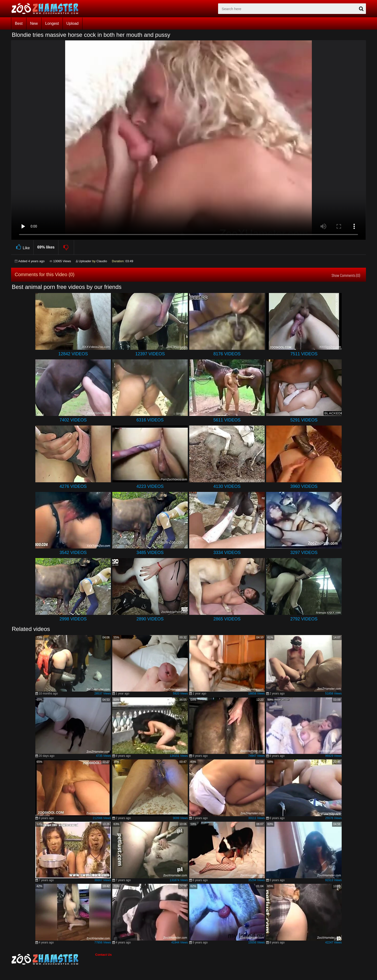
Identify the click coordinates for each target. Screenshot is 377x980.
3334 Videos (227, 553)
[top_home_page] (47, 9)
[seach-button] (361, 9)
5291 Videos (304, 420)
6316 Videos (150, 420)
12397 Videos (150, 354)
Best (19, 23)
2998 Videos (73, 619)
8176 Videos (227, 354)
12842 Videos (73, 354)
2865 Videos (227, 619)
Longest (52, 23)
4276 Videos (73, 486)
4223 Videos (150, 486)
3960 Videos (304, 486)
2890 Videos (150, 619)
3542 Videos (73, 553)
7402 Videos (73, 420)
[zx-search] (292, 9)
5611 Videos (227, 420)
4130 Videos (227, 486)
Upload (72, 23)
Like (22, 247)
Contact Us (104, 955)
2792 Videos (304, 619)
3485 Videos (150, 553)
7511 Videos (304, 354)
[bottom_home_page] (53, 959)
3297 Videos (304, 553)
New (34, 23)
